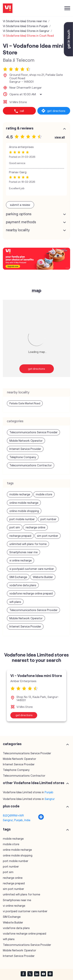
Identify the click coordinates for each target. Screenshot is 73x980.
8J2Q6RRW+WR (13, 815)
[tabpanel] (36, 695)
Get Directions (36, 368)
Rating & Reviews (20, 128)
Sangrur (50, 798)
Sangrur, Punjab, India (17, 820)
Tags (7, 829)
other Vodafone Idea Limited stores (34, 782)
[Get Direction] (41, 818)
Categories (12, 743)
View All (60, 137)
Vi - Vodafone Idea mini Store (36, 675)
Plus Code (11, 806)
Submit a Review (20, 204)
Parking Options (19, 213)
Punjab (49, 792)
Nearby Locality (18, 230)
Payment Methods (21, 222)
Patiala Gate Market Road (25, 403)
